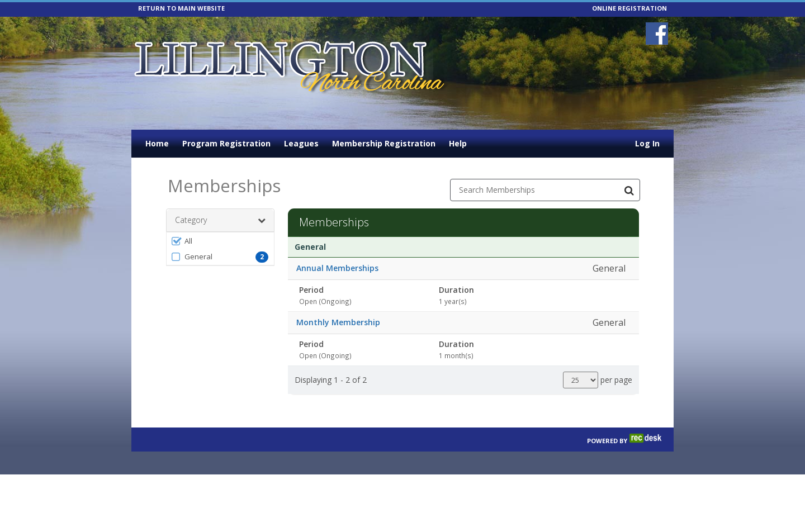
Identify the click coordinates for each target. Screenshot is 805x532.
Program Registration (226, 143)
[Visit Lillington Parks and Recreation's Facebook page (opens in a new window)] (657, 34)
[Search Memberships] (629, 190)
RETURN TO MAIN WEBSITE (181, 8)
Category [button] (220, 220)
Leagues (301, 143)
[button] (220, 241)
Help (458, 143)
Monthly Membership (338, 322)
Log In (647, 143)
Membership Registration (384, 143)
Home (157, 143)
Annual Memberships (337, 268)
